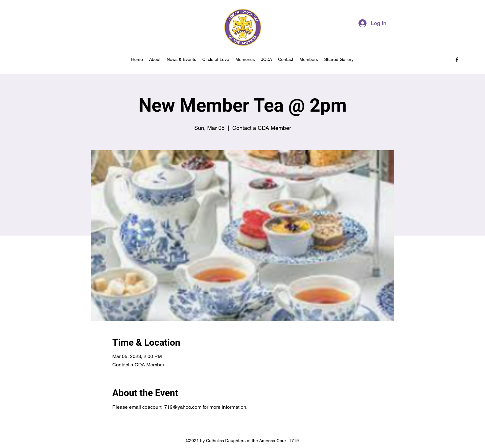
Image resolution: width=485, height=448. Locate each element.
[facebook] (457, 60)
